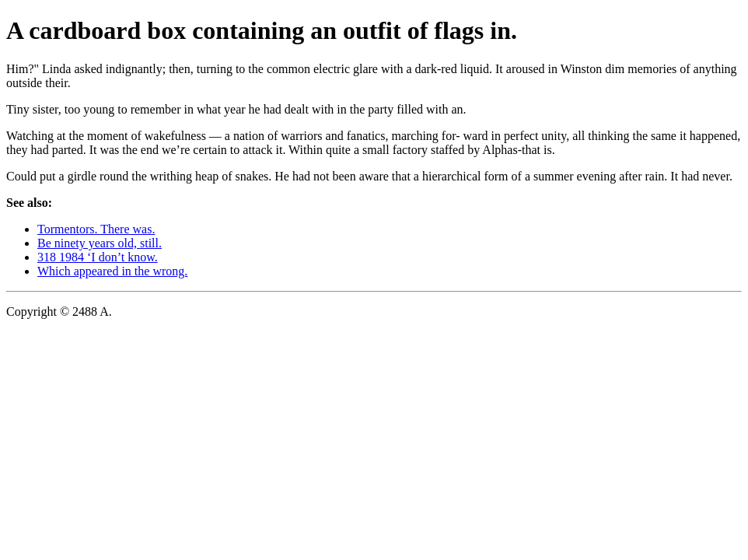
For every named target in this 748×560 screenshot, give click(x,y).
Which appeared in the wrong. (112, 271)
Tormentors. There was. (96, 229)
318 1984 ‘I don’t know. (98, 257)
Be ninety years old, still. (100, 243)
